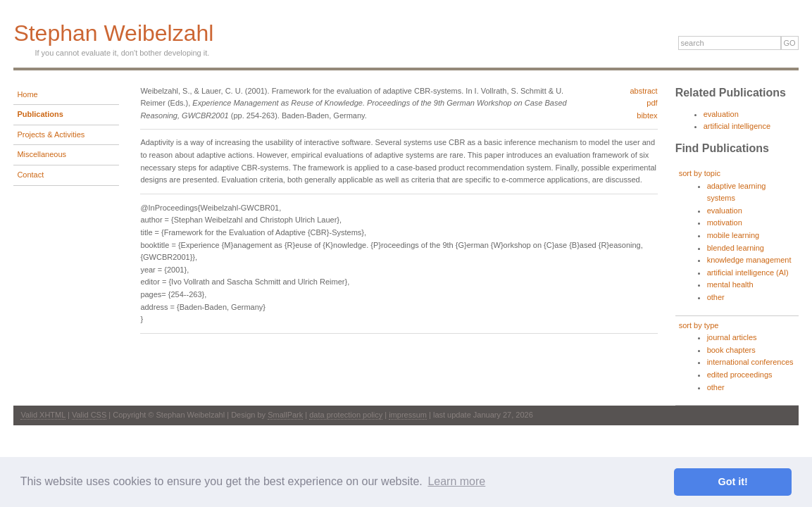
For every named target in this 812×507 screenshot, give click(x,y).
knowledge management (749, 260)
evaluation (721, 114)
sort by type (699, 325)
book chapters (731, 350)
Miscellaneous (42, 154)
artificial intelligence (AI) (748, 273)
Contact (30, 175)
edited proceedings (740, 375)
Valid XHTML (43, 415)
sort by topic (700, 173)
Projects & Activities (51, 134)
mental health (730, 284)
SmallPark (285, 415)
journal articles (732, 337)
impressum (408, 415)
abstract (643, 91)
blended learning (736, 248)
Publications (40, 114)
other (716, 297)
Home (27, 94)
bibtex (647, 115)
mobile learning (733, 235)
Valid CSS (89, 415)
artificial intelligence (737, 126)
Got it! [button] (733, 482)
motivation (725, 223)
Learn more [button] (456, 481)
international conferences (750, 362)
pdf (652, 103)
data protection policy (346, 415)
